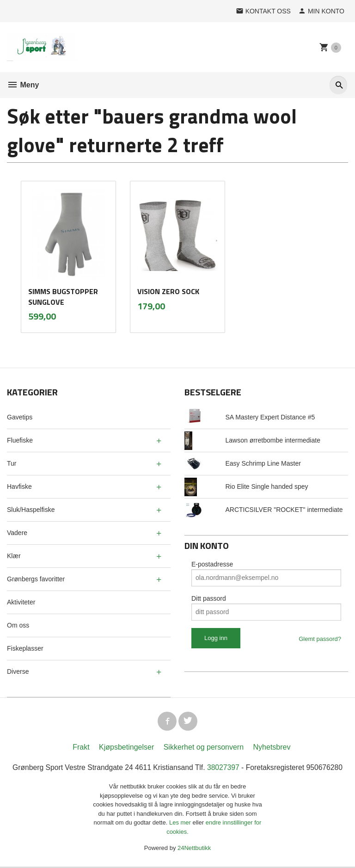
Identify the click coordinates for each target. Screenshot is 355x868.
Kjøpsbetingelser (126, 748)
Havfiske (19, 486)
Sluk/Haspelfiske (31, 510)
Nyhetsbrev (272, 748)
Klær (14, 556)
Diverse (18, 671)
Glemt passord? (320, 639)
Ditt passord (209, 598)
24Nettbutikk (194, 850)
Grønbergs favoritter (36, 579)
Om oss (18, 625)
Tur (12, 463)
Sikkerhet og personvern (204, 748)
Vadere (17, 533)
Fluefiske (20, 440)
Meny (23, 85)
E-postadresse (212, 564)
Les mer (181, 824)
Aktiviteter (21, 602)
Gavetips (20, 417)
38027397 (224, 769)
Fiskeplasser (25, 648)
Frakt (81, 748)
